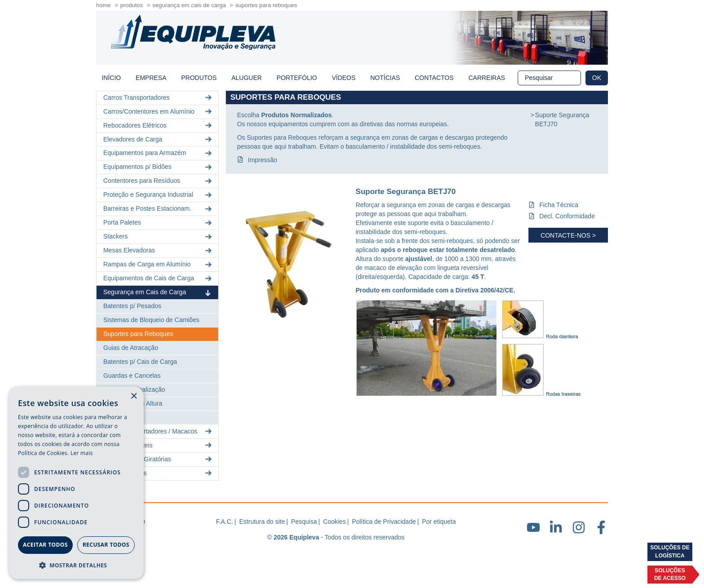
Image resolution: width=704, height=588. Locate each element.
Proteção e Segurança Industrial (158, 195)
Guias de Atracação (131, 348)
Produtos (132, 5)
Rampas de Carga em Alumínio (158, 264)
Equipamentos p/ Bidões (158, 167)
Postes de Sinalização (134, 389)
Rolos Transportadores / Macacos (158, 431)
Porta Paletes (158, 223)
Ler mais (82, 453)
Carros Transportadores (158, 98)
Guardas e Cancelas (132, 376)
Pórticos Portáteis (158, 445)
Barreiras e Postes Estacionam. (158, 209)
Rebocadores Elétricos (158, 126)
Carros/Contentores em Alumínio (158, 112)
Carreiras (487, 78)
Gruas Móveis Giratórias (158, 459)
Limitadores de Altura (133, 403)
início (111, 78)
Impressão (262, 160)
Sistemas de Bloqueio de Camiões (151, 320)
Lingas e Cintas (158, 473)
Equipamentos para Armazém (158, 153)
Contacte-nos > (568, 235)
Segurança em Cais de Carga (189, 5)
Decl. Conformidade (567, 216)
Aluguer (246, 78)
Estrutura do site (262, 522)
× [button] (134, 396)
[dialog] (76, 483)
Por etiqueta (439, 522)
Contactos (434, 78)
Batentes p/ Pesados (132, 306)
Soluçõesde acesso (670, 574)
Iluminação (119, 417)
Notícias (385, 78)
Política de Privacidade (384, 522)
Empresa (151, 78)
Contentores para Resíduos (158, 181)
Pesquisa (304, 522)
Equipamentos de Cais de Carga (158, 278)
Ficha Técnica (559, 205)
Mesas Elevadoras (158, 250)
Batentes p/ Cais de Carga (140, 362)
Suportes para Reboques (138, 334)
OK (597, 78)
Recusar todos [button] (106, 545)
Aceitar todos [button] (45, 545)
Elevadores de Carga (158, 139)
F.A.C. (224, 522)
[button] (76, 565)
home (103, 5)
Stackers (158, 237)
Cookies (335, 522)
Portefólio (297, 78)
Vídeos (344, 78)
